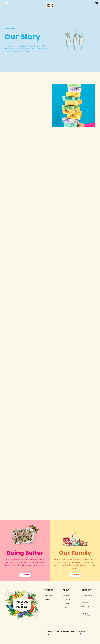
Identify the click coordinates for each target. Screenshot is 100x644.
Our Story (67, 595)
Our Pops (48, 595)
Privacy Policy (87, 620)
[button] (96, 3)
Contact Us (86, 595)
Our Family (67, 599)
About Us (9, 28)
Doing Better (68, 604)
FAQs (65, 608)
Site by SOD (82, 631)
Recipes (47, 599)
